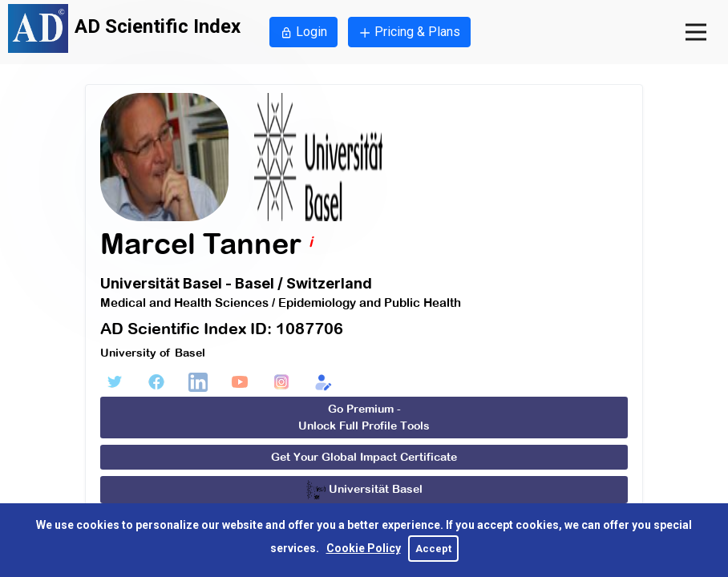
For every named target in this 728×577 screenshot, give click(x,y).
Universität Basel (364, 490)
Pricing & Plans (409, 32)
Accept (433, 549)
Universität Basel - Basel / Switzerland (236, 283)
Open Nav (707, 18)
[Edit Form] (323, 382)
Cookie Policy (364, 548)
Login (303, 32)
